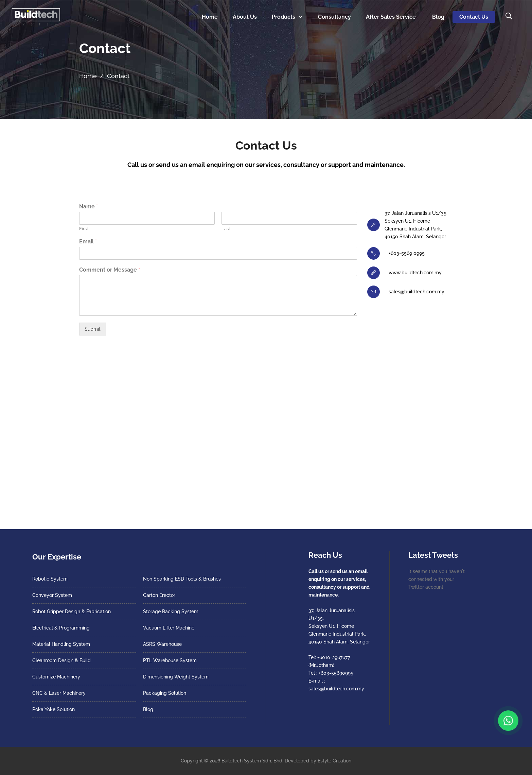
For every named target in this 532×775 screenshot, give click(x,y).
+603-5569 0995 (407, 253)
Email (88, 242)
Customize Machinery (56, 677)
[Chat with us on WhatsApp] (508, 721)
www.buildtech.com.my (415, 273)
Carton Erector (159, 595)
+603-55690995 (336, 673)
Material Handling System (61, 644)
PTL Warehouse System (170, 660)
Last (226, 229)
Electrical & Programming (61, 628)
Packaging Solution (165, 693)
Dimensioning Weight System (176, 677)
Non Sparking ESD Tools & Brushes (182, 579)
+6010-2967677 (334, 657)
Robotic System (50, 579)
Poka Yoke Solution (54, 709)
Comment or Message (110, 270)
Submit (93, 329)
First (84, 229)
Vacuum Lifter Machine (169, 628)
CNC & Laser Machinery (59, 693)
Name (88, 206)
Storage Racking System (171, 612)
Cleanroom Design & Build (61, 660)
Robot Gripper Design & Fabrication (72, 612)
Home (88, 76)
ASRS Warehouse (162, 644)
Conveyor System (52, 595)
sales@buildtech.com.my (416, 292)
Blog (148, 709)
